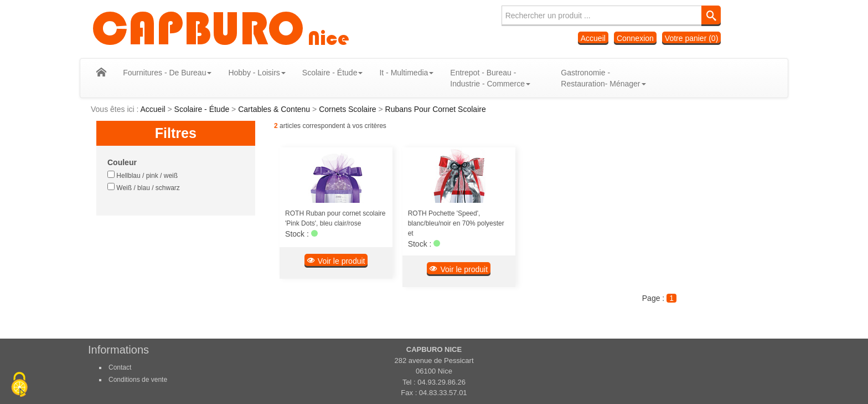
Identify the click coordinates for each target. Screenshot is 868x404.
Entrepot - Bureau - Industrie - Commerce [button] (482, 78)
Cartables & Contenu (275, 109)
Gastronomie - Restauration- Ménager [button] (595, 78)
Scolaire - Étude (203, 109)
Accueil (593, 38)
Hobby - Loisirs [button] (249, 73)
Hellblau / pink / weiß (143, 175)
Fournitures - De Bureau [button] (159, 73)
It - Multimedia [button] (399, 73)
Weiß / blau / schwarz (144, 187)
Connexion (635, 38)
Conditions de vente (138, 380)
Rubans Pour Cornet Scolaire (436, 109)
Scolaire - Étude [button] (325, 73)
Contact (120, 367)
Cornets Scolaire (348, 109)
